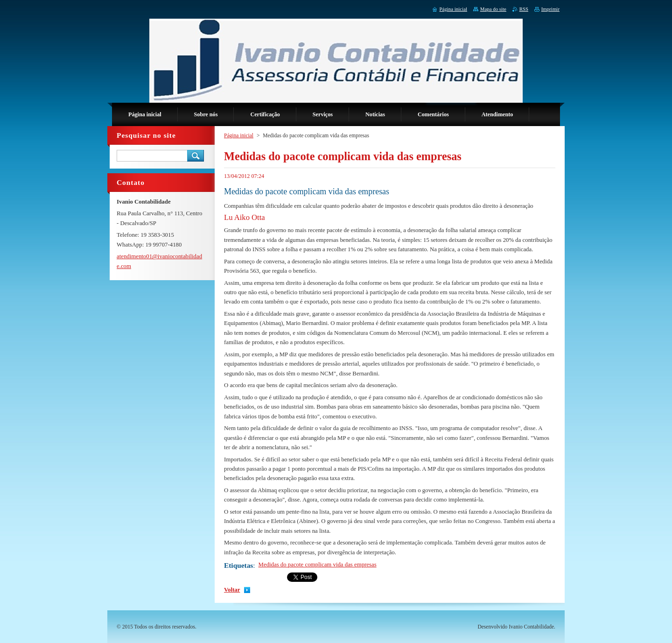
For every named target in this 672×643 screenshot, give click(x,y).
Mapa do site (493, 9)
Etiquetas (238, 565)
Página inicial (239, 135)
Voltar (232, 590)
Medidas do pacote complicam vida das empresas (318, 565)
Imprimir (550, 9)
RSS (524, 9)
